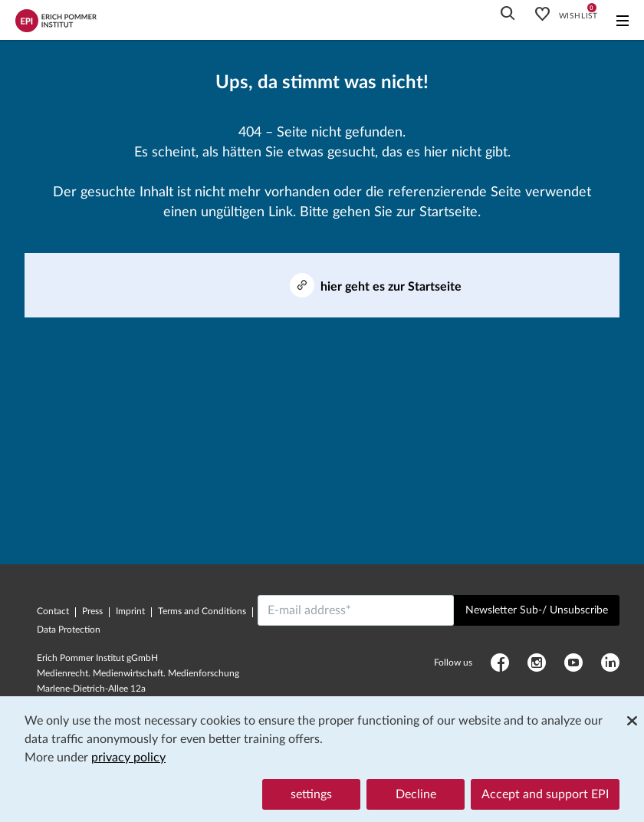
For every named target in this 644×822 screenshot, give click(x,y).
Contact (53, 611)
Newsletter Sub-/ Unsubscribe (537, 610)
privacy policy (128, 758)
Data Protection (69, 630)
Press (92, 611)
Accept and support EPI (545, 794)
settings (311, 794)
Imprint (130, 611)
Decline (416, 794)
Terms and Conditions (202, 611)
